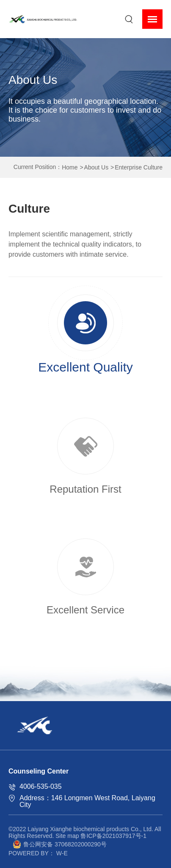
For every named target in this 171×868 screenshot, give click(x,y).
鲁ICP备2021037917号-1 (113, 836)
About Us (97, 167)
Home (70, 167)
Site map (67, 836)
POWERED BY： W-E (38, 853)
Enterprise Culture (139, 167)
